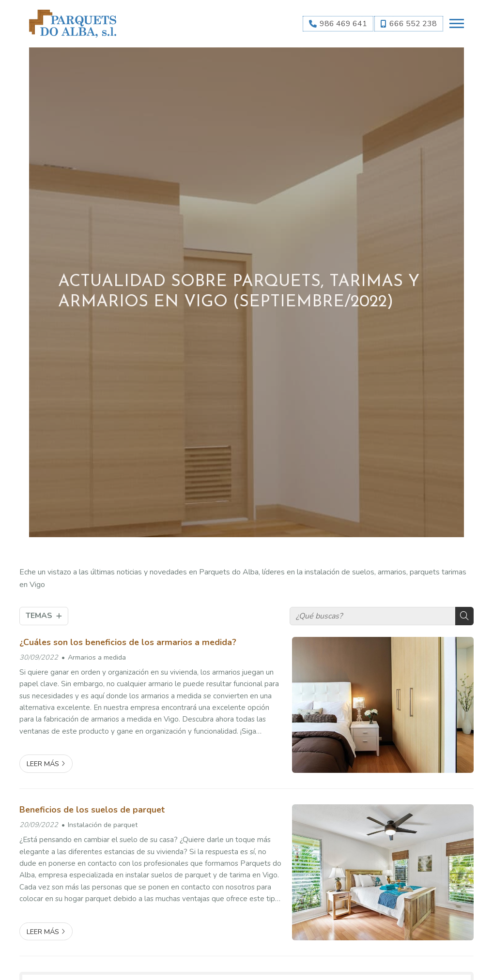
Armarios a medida (97, 657)
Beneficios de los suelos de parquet (92, 810)
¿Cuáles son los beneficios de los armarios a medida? (128, 642)
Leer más (43, 764)
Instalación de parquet (103, 825)
